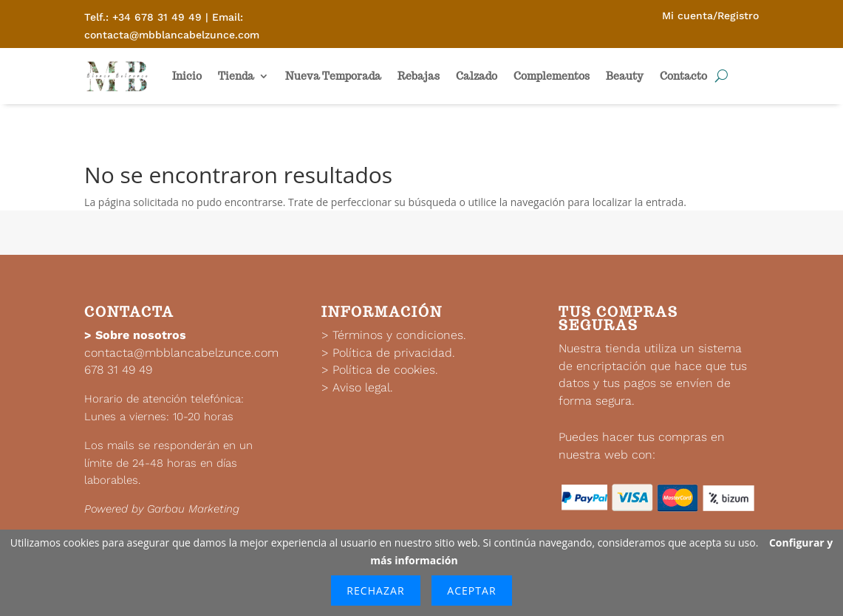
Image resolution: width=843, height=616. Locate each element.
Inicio (187, 76)
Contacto (683, 76)
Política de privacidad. (394, 353)
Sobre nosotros (141, 335)
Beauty (625, 76)
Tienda (236, 76)
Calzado (477, 76)
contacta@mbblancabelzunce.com (181, 353)
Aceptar (471, 591)
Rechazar (375, 591)
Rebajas (419, 76)
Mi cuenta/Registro (710, 16)
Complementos (552, 76)
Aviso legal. (363, 387)
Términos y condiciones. (399, 335)
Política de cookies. (385, 370)
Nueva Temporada (333, 76)
